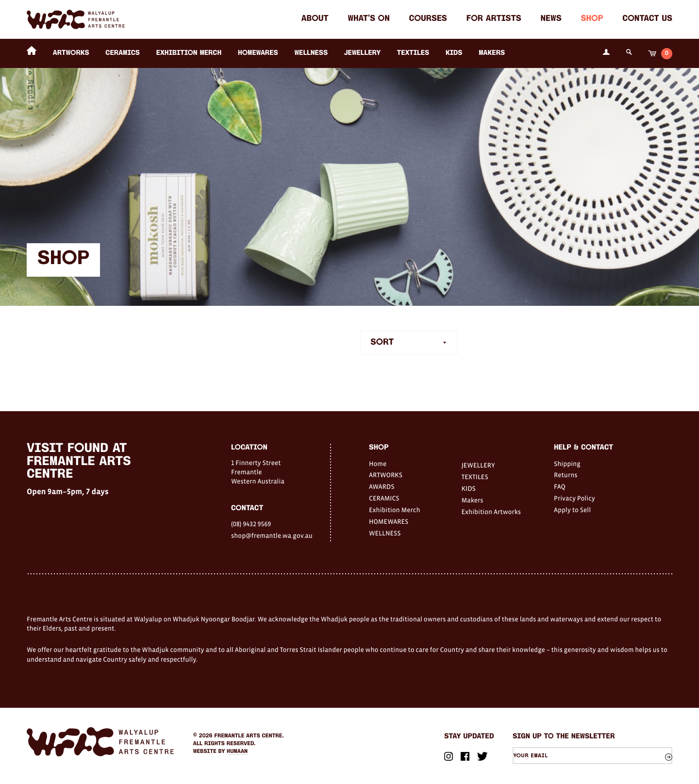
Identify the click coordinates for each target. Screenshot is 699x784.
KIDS (454, 53)
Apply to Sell (572, 510)
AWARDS (382, 486)
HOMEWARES (258, 53)
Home (378, 464)
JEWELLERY (362, 53)
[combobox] (409, 343)
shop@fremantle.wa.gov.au (272, 535)
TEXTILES (413, 53)
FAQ (560, 486)
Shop (592, 19)
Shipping (567, 464)
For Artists (494, 19)
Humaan (237, 751)
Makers (492, 53)
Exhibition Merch (189, 53)
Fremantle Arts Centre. (249, 736)
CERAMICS (123, 53)
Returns (566, 475)
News (551, 19)
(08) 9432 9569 (251, 524)
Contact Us (647, 19)
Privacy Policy (574, 498)
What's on (368, 19)
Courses (428, 19)
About (315, 19)
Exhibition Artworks (491, 512)
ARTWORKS (71, 53)
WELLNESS (311, 53)
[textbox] (409, 343)
